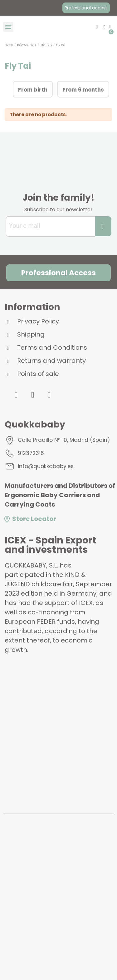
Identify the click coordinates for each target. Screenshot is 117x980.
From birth (33, 90)
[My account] (104, 27)
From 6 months (83, 90)
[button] (86, 8)
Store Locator (30, 519)
